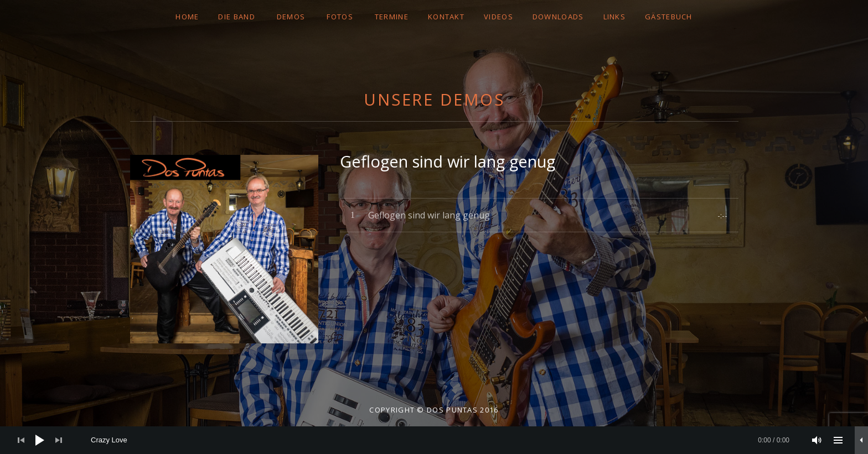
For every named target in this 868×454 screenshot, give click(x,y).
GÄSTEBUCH (669, 17)
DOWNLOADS (558, 17)
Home (187, 17)
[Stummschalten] (817, 440)
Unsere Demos (434, 99)
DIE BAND (236, 17)
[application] (434, 440)
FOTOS (340, 17)
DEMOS (291, 17)
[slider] (440, 440)
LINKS (615, 17)
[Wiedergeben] (40, 440)
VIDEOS (498, 17)
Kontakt (446, 17)
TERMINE (392, 17)
